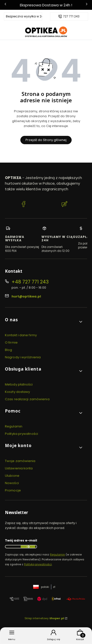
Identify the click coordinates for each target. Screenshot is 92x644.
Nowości (12, 483)
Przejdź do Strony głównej (46, 140)
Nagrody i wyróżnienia (23, 357)
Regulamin (14, 426)
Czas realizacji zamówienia (27, 399)
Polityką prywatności (38, 564)
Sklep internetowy (44, 618)
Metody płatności (19, 384)
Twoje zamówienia (20, 461)
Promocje (13, 490)
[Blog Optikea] (65, 205)
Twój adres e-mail (21, 540)
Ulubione (12, 476)
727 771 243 (71, 16)
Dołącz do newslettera (28, 547)
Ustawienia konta (19, 468)
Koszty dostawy (17, 392)
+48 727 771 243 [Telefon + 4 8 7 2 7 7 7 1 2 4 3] (30, 282)
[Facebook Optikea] (24, 205)
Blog (8, 350)
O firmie (11, 342)
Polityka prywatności (21, 434)
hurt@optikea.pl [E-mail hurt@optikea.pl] (26, 296)
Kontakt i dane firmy (21, 335)
